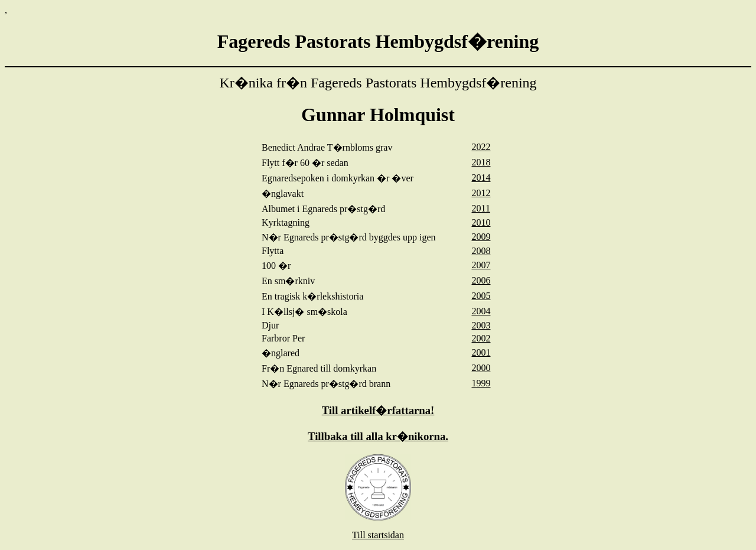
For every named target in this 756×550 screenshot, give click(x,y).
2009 (481, 237)
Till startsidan (378, 535)
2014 (481, 178)
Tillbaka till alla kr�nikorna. (378, 436)
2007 (481, 265)
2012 (481, 193)
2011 (480, 208)
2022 (481, 147)
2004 (481, 311)
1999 (481, 383)
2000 (481, 368)
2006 (481, 280)
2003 (481, 325)
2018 (481, 162)
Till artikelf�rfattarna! (378, 410)
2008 (481, 251)
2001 (481, 352)
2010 (481, 222)
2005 (481, 296)
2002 (481, 338)
